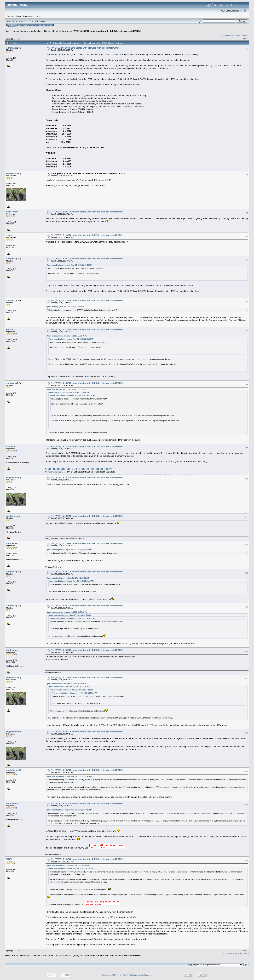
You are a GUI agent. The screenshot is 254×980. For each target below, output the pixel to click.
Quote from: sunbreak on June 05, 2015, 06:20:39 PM (67, 612)
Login (34, 25)
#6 (247, 302)
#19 (246, 805)
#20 (246, 860)
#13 (246, 573)
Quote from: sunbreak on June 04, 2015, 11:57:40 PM (67, 336)
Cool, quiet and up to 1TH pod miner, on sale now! (79, 469)
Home (12, 25)
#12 (246, 545)
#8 (247, 384)
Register (42, 25)
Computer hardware (62, 31)
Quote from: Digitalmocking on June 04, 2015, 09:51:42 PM (69, 265)
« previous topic (229, 35)
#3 (247, 213)
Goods (47, 31)
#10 (246, 479)
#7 (247, 331)
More (49, 25)
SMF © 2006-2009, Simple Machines (137, 975)
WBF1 (9, 859)
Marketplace (36, 31)
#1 (247, 49)
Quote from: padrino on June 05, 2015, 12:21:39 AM (66, 389)
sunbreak (11, 48)
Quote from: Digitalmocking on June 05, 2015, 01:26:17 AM (69, 550)
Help (20, 25)
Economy (24, 31)
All (19, 39)
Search (27, 25)
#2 (247, 175)
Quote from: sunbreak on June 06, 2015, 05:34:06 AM (67, 684)
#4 (247, 236)
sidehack (11, 447)
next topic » (243, 35)
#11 (246, 517)
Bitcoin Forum (11, 31)
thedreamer (12, 543)
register (38, 16)
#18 (246, 771)
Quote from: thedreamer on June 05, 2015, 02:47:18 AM (68, 578)
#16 (246, 679)
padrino (10, 329)
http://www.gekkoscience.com (186, 474)
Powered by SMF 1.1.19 (112, 975)
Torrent (42, 21)
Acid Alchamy (13, 516)
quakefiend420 (14, 770)
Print (245, 39)
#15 (246, 651)
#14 (246, 607)
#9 (247, 448)
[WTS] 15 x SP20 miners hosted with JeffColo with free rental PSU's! (107, 31)
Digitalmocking (14, 173)
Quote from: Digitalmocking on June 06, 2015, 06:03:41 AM (69, 776)
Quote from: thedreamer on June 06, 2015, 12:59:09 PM (68, 865)
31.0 (37, 21)
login (30, 16)
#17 (246, 733)
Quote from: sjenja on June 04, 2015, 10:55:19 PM (66, 307)
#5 (247, 260)
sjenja (9, 235)
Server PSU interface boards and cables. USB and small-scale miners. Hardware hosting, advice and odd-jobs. (89, 474)
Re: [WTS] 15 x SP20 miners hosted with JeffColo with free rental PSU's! (89, 173)
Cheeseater (12, 212)
